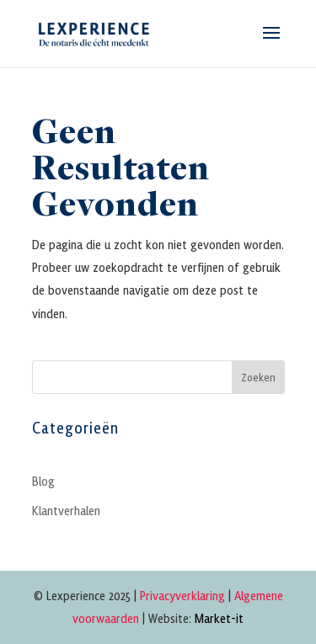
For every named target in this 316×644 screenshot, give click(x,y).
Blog (43, 481)
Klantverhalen (66, 510)
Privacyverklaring (182, 595)
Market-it (219, 618)
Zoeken (258, 377)
